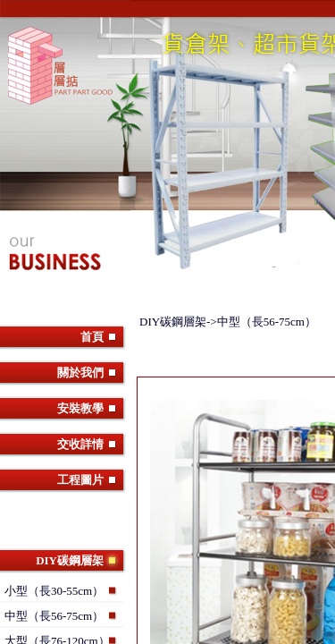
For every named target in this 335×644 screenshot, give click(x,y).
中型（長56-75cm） (54, 616)
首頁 (92, 337)
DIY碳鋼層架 (70, 560)
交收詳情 (80, 444)
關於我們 (80, 373)
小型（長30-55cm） (54, 591)
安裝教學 (80, 408)
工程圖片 (80, 480)
